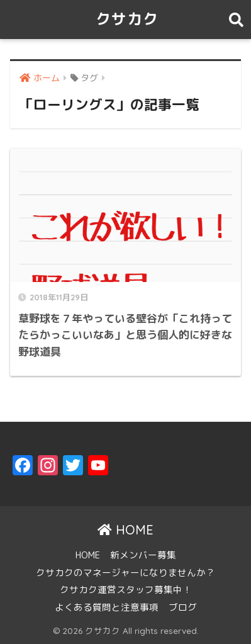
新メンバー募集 (143, 555)
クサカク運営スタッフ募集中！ (126, 590)
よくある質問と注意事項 (107, 607)
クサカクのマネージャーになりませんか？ (125, 573)
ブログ (183, 607)
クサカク (127, 19)
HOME (125, 530)
